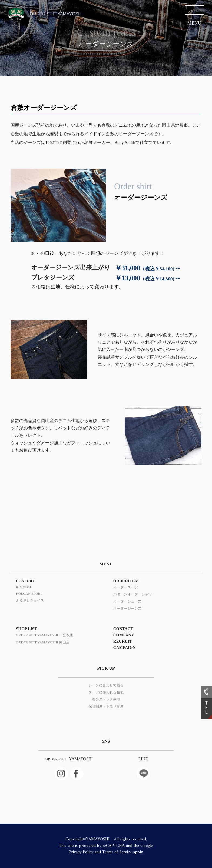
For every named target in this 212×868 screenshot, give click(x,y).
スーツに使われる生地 (106, 692)
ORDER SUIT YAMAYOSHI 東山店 (43, 642)
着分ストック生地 (106, 699)
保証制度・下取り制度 (106, 706)
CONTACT (123, 629)
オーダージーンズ (127, 608)
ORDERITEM (126, 581)
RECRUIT (123, 641)
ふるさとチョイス (30, 600)
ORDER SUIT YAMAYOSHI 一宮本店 (44, 635)
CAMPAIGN (125, 647)
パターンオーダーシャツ (133, 594)
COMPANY (124, 635)
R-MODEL (24, 587)
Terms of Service (117, 852)
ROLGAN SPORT (29, 594)
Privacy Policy (81, 852)
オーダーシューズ (127, 601)
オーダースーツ (126, 587)
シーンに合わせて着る (106, 685)
